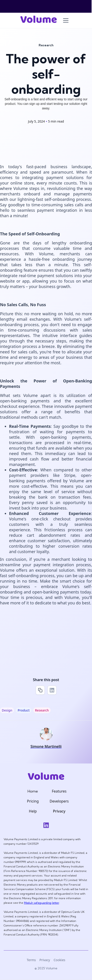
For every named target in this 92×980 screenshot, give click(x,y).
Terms (31, 960)
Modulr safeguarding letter (41, 903)
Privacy (45, 960)
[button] (66, 20)
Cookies (59, 960)
